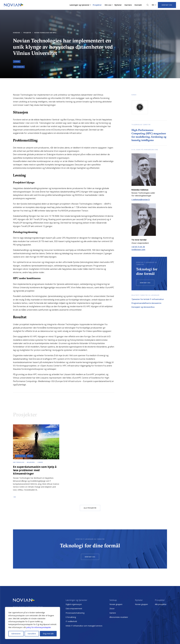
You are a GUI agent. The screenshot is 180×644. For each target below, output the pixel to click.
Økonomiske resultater (119, 617)
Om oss (108, 5)
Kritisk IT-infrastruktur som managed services (84, 626)
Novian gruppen (116, 604)
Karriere (128, 5)
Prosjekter (97, 5)
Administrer (16, 634)
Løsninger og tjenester (79, 5)
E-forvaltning (71, 617)
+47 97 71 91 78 (138, 247)
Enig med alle (48, 634)
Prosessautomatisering (75, 613)
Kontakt (138, 5)
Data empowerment (74, 609)
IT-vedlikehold (71, 621)
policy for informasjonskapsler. (39, 627)
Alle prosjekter (161, 604)
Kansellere (32, 634)
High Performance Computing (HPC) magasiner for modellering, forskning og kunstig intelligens (149, 135)
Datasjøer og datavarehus (143, 307)
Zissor (112, 609)
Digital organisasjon (74, 604)
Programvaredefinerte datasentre (146, 303)
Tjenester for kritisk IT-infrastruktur (148, 299)
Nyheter (118, 5)
